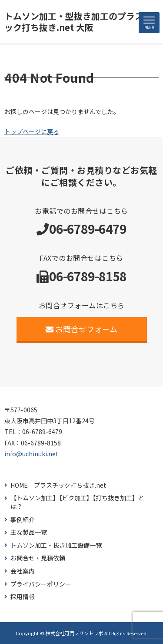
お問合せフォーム (81, 329)
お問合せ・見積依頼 (38, 558)
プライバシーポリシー (41, 584)
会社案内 (23, 571)
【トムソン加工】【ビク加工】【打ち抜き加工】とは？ (77, 502)
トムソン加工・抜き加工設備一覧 (56, 545)
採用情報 (23, 597)
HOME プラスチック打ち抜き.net (58, 485)
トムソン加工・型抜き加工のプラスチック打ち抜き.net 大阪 (78, 22)
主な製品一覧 (29, 532)
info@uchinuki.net (31, 454)
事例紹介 (23, 520)
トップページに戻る (32, 131)
